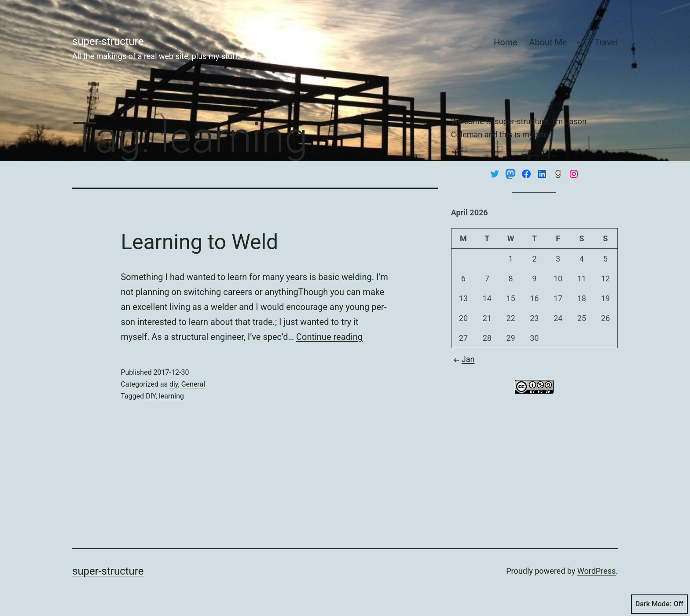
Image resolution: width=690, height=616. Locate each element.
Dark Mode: (659, 604)
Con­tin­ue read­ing (329, 337)
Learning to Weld (199, 242)
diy (174, 384)
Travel (606, 42)
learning (171, 396)
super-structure (108, 41)
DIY (151, 396)
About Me (548, 42)
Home (506, 42)
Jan (463, 359)
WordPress (596, 571)
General (193, 384)
